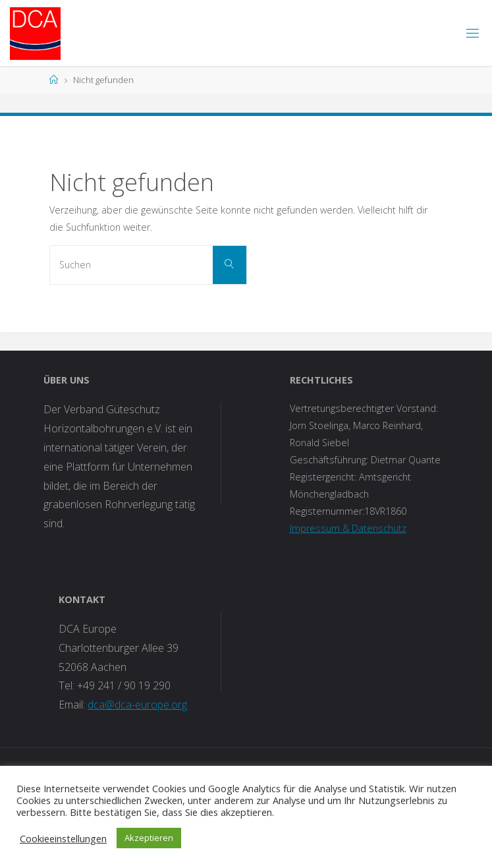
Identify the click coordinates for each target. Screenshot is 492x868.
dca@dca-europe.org (137, 705)
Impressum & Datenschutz (348, 528)
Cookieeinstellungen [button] (63, 838)
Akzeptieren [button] (149, 838)
